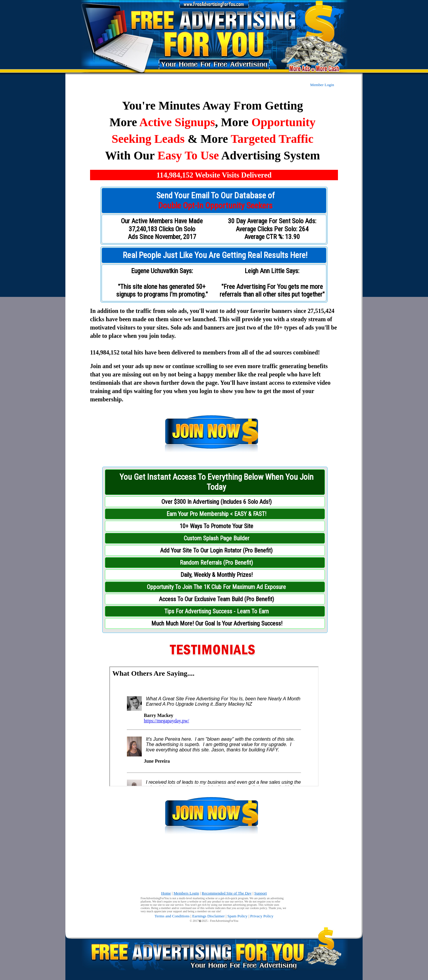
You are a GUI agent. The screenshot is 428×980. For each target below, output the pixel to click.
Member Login (322, 85)
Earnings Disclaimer (209, 916)
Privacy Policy (262, 916)
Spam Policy (237, 916)
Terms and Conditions (172, 916)
